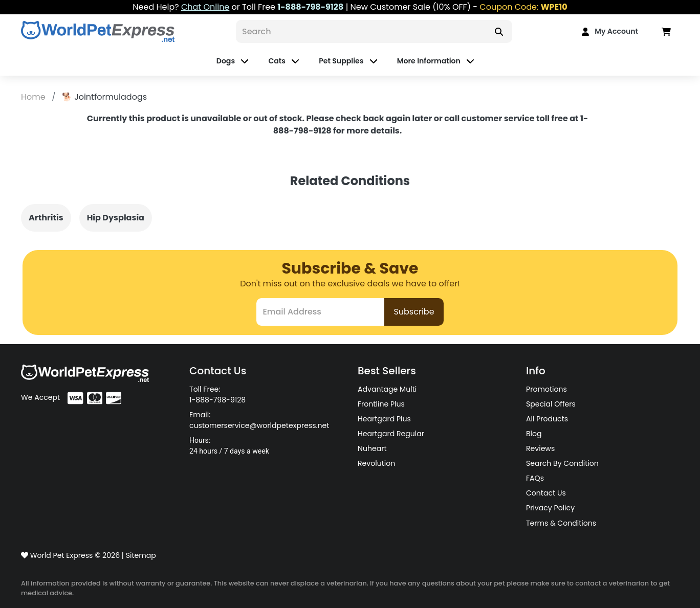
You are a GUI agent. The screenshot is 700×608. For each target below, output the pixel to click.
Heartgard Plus (384, 419)
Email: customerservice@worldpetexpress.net (259, 420)
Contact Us (546, 493)
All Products (547, 419)
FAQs (535, 478)
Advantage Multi (387, 389)
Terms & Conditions (561, 523)
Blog (534, 434)
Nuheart (372, 448)
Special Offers (551, 404)
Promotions (546, 389)
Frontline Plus (381, 404)
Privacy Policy (550, 508)
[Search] (361, 31)
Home (34, 97)
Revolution (376, 463)
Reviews (540, 448)
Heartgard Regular (391, 434)
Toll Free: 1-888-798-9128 (217, 395)
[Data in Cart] (666, 31)
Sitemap (141, 555)
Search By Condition (562, 463)
